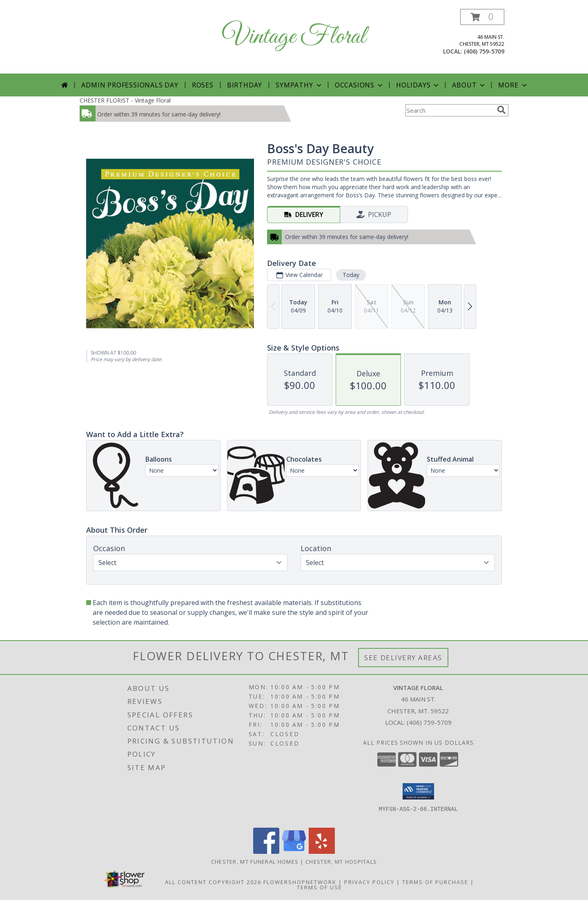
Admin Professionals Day (130, 85)
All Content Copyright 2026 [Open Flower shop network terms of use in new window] (213, 882)
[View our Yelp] (322, 852)
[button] (482, 17)
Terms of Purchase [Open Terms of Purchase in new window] (435, 882)
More (513, 85)
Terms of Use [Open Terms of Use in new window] (320, 887)
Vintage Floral (294, 37)
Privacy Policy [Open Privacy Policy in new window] (369, 882)
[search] (501, 110)
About (469, 85)
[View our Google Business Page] (294, 852)
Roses (203, 85)
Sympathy (299, 85)
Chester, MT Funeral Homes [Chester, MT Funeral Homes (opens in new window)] (255, 862)
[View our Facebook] (266, 852)
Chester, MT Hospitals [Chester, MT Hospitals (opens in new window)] (341, 862)
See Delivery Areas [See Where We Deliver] (403, 658)
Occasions (360, 85)
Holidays (418, 85)
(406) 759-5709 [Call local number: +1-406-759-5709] (484, 51)
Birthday (245, 85)
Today (351, 275)
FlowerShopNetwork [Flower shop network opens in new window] (300, 882)
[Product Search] (450, 110)
